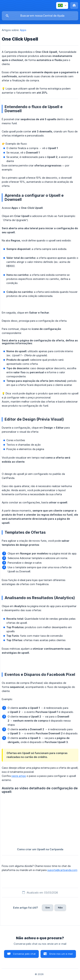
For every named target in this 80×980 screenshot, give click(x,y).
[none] (62, 5)
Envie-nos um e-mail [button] (61, 954)
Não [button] (60, 908)
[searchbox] (40, 16)
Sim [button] (48, 908)
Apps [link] (23, 30)
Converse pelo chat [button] (24, 954)
